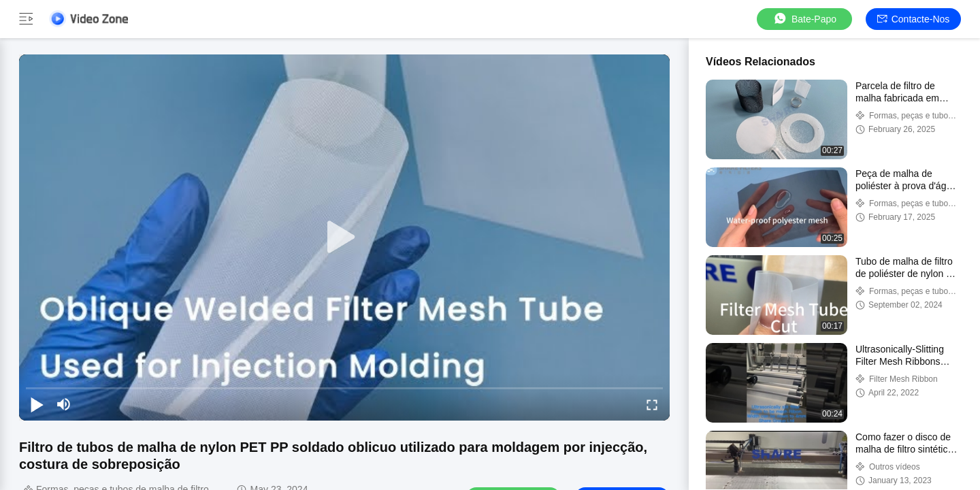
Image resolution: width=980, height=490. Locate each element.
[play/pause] (37, 404)
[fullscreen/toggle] (652, 404)
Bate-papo (804, 19)
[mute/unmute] (64, 404)
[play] (344, 238)
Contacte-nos (914, 19)
